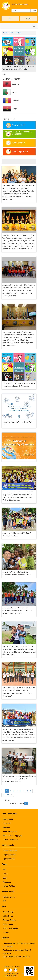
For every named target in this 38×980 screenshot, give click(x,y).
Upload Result (9, 859)
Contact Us (7, 967)
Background (8, 819)
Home (5, 33)
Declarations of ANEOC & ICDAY (16, 957)
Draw (5, 878)
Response (7, 882)
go (26, 803)
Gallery (19, 33)
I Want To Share (10, 886)
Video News (8, 916)
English (29, 19)
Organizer (7, 823)
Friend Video (8, 924)
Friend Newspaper (10, 928)
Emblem (6, 827)
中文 (10, 19)
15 (4, 795)
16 (8, 795)
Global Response (10, 851)
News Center (8, 912)
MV (4, 901)
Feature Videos (9, 897)
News (12, 33)
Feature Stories (9, 920)
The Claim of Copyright (12, 836)
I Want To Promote (11, 840)
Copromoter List (10, 855)
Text (5, 870)
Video (5, 874)
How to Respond (10, 832)
